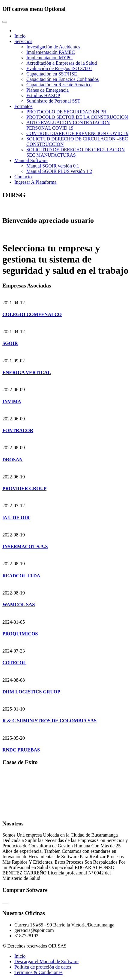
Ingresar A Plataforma (35, 182)
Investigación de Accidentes (53, 47)
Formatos (23, 106)
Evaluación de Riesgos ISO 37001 (59, 68)
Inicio (20, 36)
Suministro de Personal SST (53, 101)
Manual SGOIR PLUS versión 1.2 (59, 171)
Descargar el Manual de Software (46, 962)
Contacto (23, 177)
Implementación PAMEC (51, 52)
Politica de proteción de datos (43, 967)
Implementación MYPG (49, 58)
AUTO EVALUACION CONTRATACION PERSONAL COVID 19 (68, 125)
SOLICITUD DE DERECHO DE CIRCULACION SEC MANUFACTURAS (76, 152)
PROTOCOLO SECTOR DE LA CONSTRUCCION (77, 117)
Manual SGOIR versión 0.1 (53, 166)
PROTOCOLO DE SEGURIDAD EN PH (66, 112)
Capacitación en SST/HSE (52, 74)
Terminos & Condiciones (39, 972)
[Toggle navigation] (5, 22)
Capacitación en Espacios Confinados (63, 79)
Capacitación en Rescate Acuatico (59, 85)
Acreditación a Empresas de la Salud (62, 63)
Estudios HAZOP (43, 95)
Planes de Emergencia (48, 90)
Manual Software (31, 160)
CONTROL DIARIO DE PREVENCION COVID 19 (77, 133)
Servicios (23, 41)
